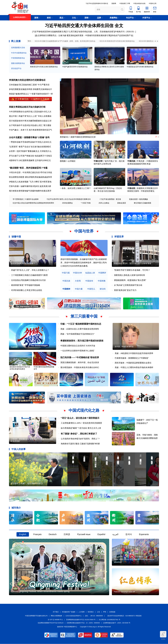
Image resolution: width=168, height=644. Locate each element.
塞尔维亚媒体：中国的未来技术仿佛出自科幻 (80, 367)
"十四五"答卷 (86, 203)
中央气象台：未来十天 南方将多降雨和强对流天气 (30, 130)
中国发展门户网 (125, 3)
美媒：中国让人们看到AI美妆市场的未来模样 (134, 367)
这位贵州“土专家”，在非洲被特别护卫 (27, 483)
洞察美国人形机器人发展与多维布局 (129, 275)
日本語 (67, 534)
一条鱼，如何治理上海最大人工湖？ (75, 188)
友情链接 (112, 612)
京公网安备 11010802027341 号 (109, 620)
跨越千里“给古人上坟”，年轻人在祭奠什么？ (30, 270)
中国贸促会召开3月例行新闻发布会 (140, 67)
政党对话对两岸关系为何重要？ (23, 264)
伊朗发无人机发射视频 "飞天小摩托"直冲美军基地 (30, 182)
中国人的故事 (19, 449)
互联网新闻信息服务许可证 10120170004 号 (81, 620)
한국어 (129, 534)
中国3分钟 (98, 161)
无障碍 (163, 635)
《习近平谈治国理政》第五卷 (110, 199)
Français (37, 534)
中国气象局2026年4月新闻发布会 (75, 67)
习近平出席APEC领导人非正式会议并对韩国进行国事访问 (69, 199)
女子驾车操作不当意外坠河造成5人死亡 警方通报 (30, 125)
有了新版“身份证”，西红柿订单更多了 (79, 434)
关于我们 (56, 612)
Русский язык (84, 534)
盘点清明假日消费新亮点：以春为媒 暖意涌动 (55, 35)
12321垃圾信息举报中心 (74, 616)
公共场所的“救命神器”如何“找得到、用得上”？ (80, 439)
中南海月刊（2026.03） (125, 32)
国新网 (114, 3)
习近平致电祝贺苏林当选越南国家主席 (49, 32)
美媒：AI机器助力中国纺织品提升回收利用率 (134, 353)
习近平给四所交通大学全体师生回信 (79, 26)
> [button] (157, 41)
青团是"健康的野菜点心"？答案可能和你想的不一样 (31, 94)
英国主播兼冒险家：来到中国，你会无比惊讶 (80, 362)
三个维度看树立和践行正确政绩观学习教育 (29, 275)
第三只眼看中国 (84, 316)
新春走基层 (122, 203)
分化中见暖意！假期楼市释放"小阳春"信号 (29, 137)
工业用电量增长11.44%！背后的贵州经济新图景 (81, 423)
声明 (105, 612)
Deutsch (53, 534)
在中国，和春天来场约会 (124, 347)
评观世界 (119, 237)
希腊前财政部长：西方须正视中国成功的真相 (82, 341)
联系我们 (91, 612)
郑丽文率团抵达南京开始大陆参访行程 (27, 107)
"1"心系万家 (72, 32)
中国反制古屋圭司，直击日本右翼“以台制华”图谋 (133, 264)
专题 (45, 168)
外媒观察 (14, 347)
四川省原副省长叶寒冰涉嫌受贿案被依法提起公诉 (30, 121)
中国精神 (66, 289)
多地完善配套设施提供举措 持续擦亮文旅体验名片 (30, 89)
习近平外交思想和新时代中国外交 (97, 3)
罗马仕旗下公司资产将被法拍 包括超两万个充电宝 (30, 156)
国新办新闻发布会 (18, 63)
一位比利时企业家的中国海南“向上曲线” (77, 351)
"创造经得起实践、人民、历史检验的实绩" (96, 32)
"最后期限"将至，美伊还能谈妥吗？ (26, 168)
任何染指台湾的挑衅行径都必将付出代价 (28, 280)
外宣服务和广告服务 (69, 612)
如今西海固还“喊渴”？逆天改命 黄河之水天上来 (81, 428)
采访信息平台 (16, 68)
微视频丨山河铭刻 (68, 161)
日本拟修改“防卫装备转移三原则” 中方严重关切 (29, 85)
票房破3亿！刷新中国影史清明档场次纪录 (78, 137)
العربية (115, 534)
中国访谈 (131, 161)
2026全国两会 (67, 203)
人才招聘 (82, 612)
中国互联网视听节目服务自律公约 (36, 616)
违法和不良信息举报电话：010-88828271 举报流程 (124, 616)
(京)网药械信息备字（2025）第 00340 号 (117, 623)
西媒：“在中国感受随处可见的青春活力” (77, 334)
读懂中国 (16, 237)
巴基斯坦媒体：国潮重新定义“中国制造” (132, 358)
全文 (119, 26)
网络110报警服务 (57, 616)
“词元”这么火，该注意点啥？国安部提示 (80, 418)
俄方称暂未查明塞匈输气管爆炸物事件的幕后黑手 (30, 191)
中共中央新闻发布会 (19, 53)
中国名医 (131, 188)
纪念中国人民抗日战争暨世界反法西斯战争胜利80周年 (33, 203)
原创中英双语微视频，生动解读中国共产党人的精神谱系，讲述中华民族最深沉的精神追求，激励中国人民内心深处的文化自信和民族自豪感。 (84, 263)
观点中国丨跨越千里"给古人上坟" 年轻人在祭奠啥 (30, 116)
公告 (98, 612)
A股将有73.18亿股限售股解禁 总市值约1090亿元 (30, 160)
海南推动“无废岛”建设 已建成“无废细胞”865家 (80, 444)
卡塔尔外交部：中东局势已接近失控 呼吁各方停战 (30, 173)
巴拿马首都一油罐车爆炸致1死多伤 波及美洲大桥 (30, 186)
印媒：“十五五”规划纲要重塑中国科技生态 (81, 324)
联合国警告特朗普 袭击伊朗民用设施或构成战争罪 (30, 177)
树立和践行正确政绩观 (142, 203)
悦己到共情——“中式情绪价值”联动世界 (80, 357)
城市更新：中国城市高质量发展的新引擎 (93, 35)
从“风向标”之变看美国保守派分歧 (128, 285)
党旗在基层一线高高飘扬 (138, 199)
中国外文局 (153, 3)
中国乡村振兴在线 (139, 3)
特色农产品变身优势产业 (122, 35)
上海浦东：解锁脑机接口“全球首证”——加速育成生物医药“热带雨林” (32, 440)
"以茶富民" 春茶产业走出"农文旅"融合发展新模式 (30, 147)
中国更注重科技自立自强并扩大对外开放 (78, 346)
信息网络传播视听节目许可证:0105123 (51, 623)
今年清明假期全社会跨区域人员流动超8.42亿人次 (30, 112)
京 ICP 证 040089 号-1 (55, 620)
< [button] (155, 41)
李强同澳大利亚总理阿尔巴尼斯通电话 (27, 80)
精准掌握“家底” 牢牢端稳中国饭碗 (26, 285)
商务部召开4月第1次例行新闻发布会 (44, 67)
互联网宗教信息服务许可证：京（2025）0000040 (83, 623)
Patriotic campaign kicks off (124, 592)
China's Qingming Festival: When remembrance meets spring (40, 591)
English (23, 534)
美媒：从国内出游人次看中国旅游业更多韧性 (80, 329)
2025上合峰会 (104, 203)
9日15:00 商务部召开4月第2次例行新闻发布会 (117, 41)
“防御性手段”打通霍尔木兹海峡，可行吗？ (132, 270)
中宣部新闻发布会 (18, 58)
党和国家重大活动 (18, 48)
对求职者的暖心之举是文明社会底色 (27, 290)
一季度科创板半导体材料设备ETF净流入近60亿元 (30, 142)
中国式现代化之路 (84, 410)
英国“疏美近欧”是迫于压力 (125, 290)
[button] (157, 106)
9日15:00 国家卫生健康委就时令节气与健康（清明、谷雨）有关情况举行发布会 (65, 41)
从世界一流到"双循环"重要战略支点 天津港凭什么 (30, 151)
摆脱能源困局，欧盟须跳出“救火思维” (130, 280)
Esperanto (144, 534)
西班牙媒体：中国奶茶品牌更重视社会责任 (133, 363)
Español (101, 534)
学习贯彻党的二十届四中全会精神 (26, 199)
